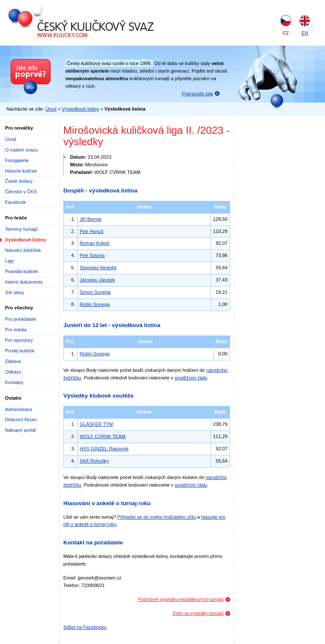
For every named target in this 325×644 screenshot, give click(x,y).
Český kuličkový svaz (47, 8)
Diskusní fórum (21, 419)
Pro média (16, 330)
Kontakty (14, 382)
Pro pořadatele (20, 319)
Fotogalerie (17, 160)
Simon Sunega (95, 292)
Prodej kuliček (20, 351)
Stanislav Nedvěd (98, 268)
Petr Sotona (92, 255)
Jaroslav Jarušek (97, 280)
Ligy (9, 261)
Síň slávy (15, 292)
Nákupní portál (20, 430)
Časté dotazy (19, 181)
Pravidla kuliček (22, 271)
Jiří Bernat (91, 219)
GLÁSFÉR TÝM (96, 424)
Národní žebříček (23, 250)
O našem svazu (22, 150)
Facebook (15, 202)
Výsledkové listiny (81, 109)
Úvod (51, 109)
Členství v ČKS (21, 192)
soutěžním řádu (191, 378)
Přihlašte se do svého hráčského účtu (157, 517)
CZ (286, 33)
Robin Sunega (95, 304)
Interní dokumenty (24, 282)
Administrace (19, 409)
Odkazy (13, 372)
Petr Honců (92, 231)
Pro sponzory (19, 340)
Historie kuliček (21, 171)
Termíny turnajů (21, 229)
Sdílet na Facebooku (85, 627)
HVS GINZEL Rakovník (104, 449)
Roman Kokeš (95, 243)
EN (305, 33)
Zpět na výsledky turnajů (198, 613)
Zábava (13, 361)
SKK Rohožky (94, 461)
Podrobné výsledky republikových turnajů (181, 599)
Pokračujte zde (198, 94)
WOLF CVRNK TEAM (103, 436)
